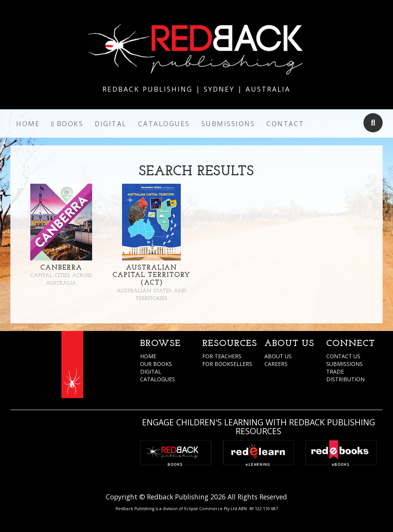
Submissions (228, 124)
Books (70, 124)
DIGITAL (151, 371)
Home (28, 124)
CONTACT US (343, 356)
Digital (111, 124)
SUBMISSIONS (344, 364)
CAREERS (276, 364)
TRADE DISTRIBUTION (345, 375)
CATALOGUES (158, 379)
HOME (148, 356)
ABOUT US (278, 356)
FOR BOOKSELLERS (227, 364)
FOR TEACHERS (222, 356)
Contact (285, 124)
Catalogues (164, 124)
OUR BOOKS (156, 364)
